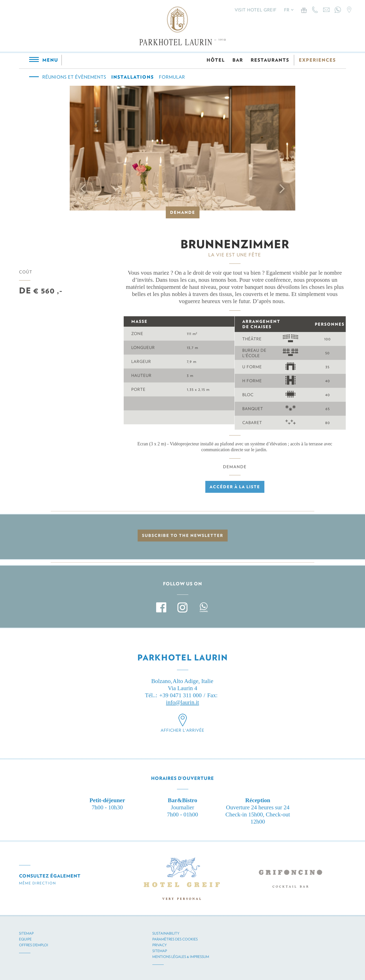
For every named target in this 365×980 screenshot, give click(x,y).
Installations (133, 77)
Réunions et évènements (74, 77)
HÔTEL (216, 60)
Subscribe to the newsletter (183, 536)
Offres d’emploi (34, 945)
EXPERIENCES (317, 60)
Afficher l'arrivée (182, 730)
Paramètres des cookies (175, 939)
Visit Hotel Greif (256, 10)
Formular (172, 77)
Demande (183, 212)
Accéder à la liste (235, 487)
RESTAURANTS (270, 60)
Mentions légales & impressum (181, 957)
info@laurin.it (182, 702)
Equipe (25, 939)
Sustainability (166, 933)
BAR (238, 60)
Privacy (160, 945)
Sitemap (26, 933)
